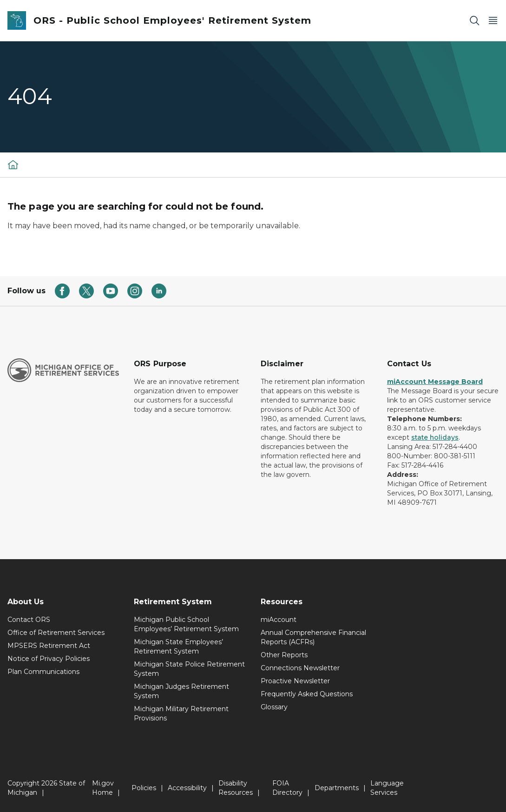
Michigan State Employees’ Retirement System (178, 647)
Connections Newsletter (300, 668)
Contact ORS (29, 620)
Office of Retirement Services (56, 633)
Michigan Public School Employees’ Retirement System (186, 624)
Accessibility (187, 788)
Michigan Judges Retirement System (181, 691)
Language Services (387, 788)
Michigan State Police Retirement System (189, 669)
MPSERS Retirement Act (49, 646)
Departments (337, 788)
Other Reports (284, 655)
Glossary (274, 707)
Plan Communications (43, 672)
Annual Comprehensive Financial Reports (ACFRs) (313, 637)
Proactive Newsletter (295, 681)
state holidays (435, 437)
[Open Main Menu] (493, 21)
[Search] (474, 21)
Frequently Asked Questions (307, 694)
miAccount (279, 620)
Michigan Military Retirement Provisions (181, 713)
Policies (144, 788)
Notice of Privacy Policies (49, 659)
